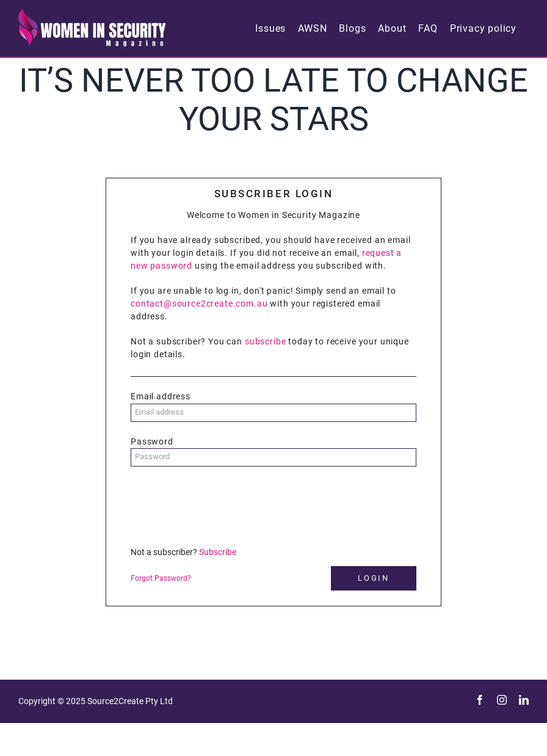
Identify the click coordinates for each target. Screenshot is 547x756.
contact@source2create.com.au (199, 303)
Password (152, 442)
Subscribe (218, 552)
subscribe (266, 341)
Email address (161, 396)
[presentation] (223, 506)
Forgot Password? (161, 578)
